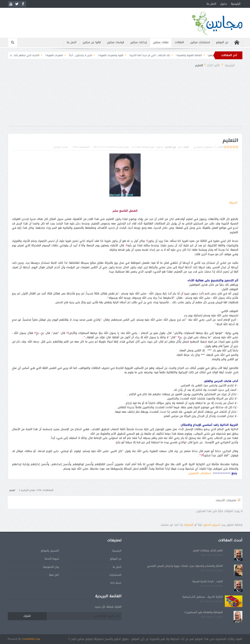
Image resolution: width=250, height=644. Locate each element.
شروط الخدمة (52, 559)
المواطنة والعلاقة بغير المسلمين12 (204, 612)
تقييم (12, 490)
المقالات (179, 42)
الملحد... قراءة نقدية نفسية (208, 581)
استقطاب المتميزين (200, 473)
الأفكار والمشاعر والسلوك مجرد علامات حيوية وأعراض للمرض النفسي (185, 566)
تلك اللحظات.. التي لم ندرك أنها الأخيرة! (145, 55)
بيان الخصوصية (51, 567)
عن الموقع (222, 42)
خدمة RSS (116, 583)
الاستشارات (115, 575)
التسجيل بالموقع (50, 551)
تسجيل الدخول (211, 525)
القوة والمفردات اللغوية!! (106, 55)
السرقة (233, 203)
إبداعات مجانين (138, 42)
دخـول (224, 4)
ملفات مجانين (161, 42)
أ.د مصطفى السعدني (204, 147)
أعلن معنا (54, 575)
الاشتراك (188, 525)
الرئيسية (236, 4)
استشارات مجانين (200, 42)
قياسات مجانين (115, 42)
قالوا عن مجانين (92, 42)
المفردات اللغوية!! (49, 55)
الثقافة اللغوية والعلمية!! (184, 55)
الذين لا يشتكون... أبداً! (75, 55)
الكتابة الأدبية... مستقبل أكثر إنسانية (203, 597)
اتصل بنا (211, 4)
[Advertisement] (125, 99)
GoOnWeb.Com (31, 639)
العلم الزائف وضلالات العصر (208, 550)
